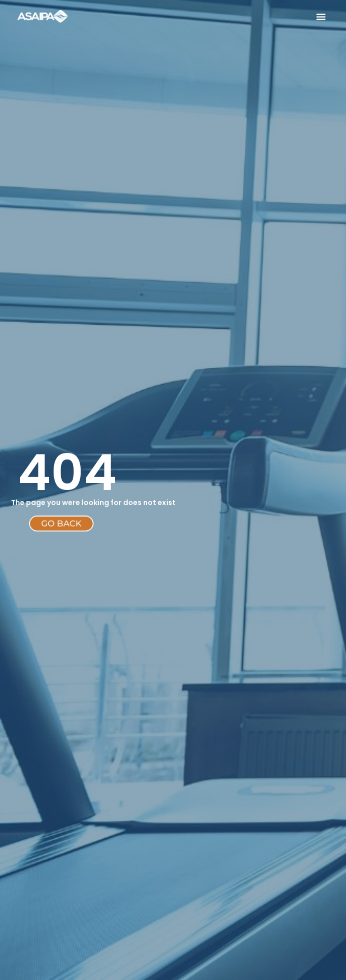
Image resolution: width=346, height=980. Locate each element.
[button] (321, 17)
